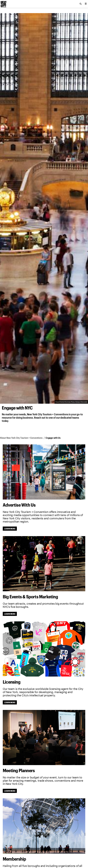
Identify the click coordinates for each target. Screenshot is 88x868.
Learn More (10, 529)
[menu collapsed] (86, 4)
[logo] (3, 3)
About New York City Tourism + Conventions (21, 438)
